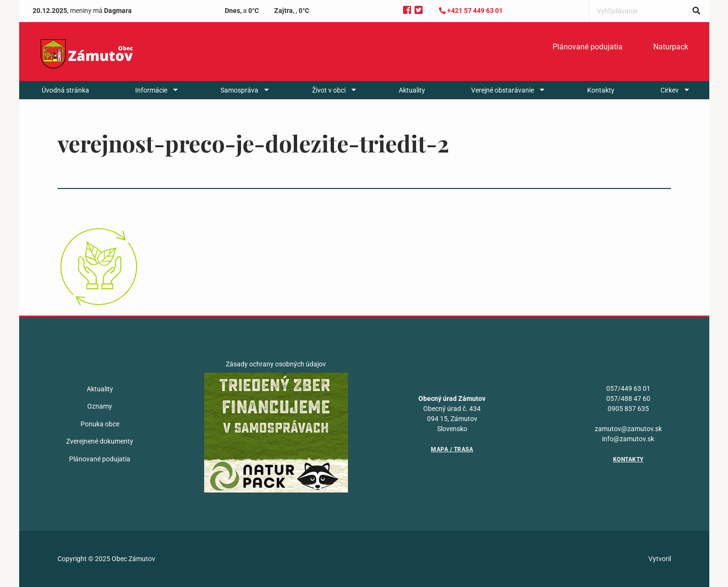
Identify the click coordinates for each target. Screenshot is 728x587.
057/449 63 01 (628, 388)
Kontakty (601, 90)
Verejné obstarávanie (503, 90)
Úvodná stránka (65, 90)
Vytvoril (660, 559)
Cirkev (670, 90)
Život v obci (329, 90)
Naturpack (671, 47)
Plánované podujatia (588, 47)
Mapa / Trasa (452, 449)
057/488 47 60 (628, 399)
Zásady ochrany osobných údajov (276, 364)
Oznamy (100, 406)
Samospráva (239, 90)
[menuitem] (588, 47)
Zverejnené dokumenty (100, 441)
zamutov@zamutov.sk (628, 429)
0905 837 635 (628, 409)
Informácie (151, 90)
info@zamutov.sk (628, 439)
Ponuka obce (100, 424)
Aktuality (412, 90)
